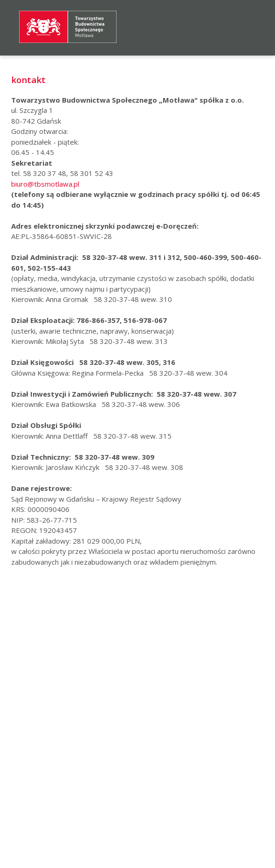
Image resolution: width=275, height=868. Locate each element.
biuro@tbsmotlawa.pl (45, 184)
